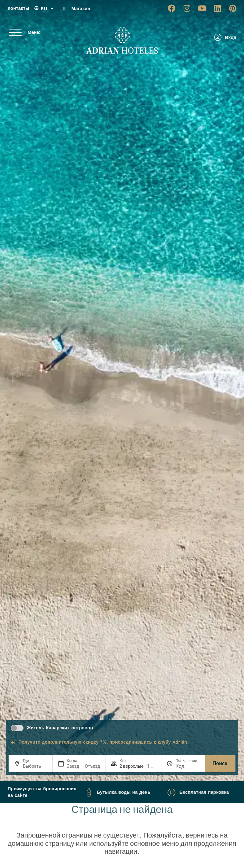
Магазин (81, 9)
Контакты (18, 8)
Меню (34, 32)
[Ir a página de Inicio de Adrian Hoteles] (122, 41)
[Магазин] (64, 9)
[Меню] (15, 32)
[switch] (17, 728)
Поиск (220, 763)
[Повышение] (188, 766)
